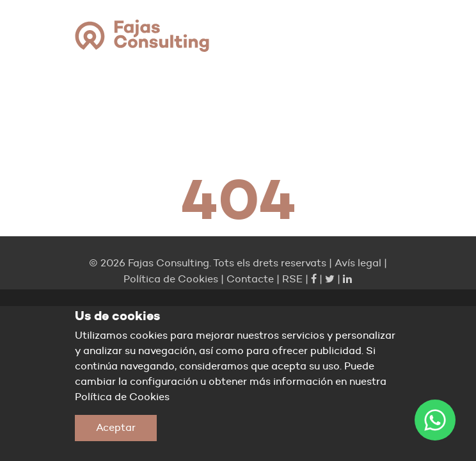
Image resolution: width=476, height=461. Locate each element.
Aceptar (116, 427)
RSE (292, 279)
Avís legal (358, 263)
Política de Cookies (171, 279)
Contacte (250, 279)
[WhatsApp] (435, 420)
